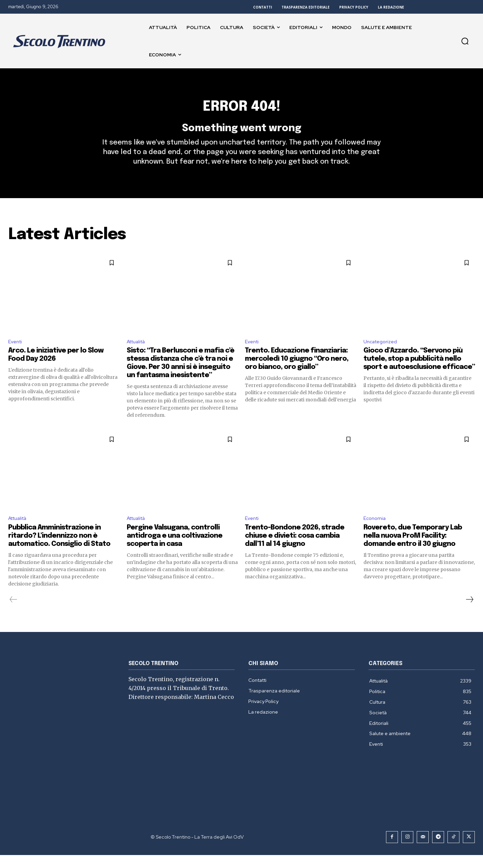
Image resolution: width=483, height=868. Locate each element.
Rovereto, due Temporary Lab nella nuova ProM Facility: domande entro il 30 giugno (413, 549)
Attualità (138, 353)
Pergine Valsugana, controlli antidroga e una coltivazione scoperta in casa (175, 549)
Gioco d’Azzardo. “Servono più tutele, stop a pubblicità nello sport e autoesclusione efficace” (419, 371)
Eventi (16, 353)
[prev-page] (13, 612)
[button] (465, 41)
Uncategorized (382, 353)
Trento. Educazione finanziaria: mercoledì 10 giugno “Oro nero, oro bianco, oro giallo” (297, 371)
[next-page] (469, 612)
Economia (376, 531)
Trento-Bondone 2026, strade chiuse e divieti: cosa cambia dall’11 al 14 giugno (295, 549)
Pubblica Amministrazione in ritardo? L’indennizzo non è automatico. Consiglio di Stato (59, 549)
